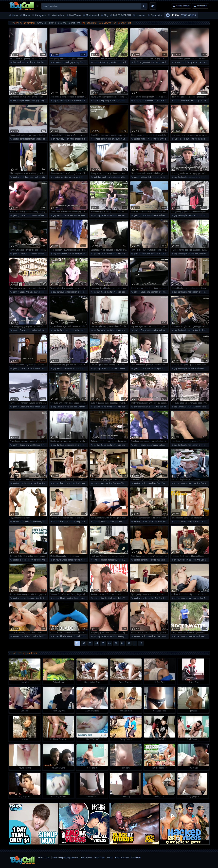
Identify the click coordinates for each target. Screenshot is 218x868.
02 (84, 643)
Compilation (208, 101)
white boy (97, 177)
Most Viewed (92, 15)
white (72, 139)
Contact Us (136, 858)
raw (199, 62)
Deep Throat (122, 483)
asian (67, 139)
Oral (78, 483)
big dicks (80, 177)
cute (144, 101)
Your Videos (183, 15)
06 (109, 643)
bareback (178, 62)
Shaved (37, 292)
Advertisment (86, 858)
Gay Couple (182, 177)
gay (175, 177)
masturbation (193, 177)
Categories (40, 15)
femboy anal (85, 62)
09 (129, 643)
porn (167, 139)
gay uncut (146, 62)
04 (97, 643)
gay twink (65, 62)
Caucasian (45, 369)
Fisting (149, 139)
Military (144, 177)
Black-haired (208, 330)
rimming (120, 62)
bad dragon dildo (33, 62)
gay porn (108, 139)
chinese (97, 139)
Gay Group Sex (62, 330)
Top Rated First (89, 23)
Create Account (183, 6)
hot (201, 101)
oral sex (202, 177)
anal (23, 62)
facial (115, 598)
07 (116, 643)
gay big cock (58, 101)
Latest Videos (58, 15)
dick (66, 177)
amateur (205, 62)
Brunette (162, 254)
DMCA (110, 858)
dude (150, 177)
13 (141, 643)
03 (90, 643)
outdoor (200, 598)
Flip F (103, 101)
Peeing (121, 636)
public (43, 292)
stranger (20, 101)
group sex (79, 139)
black (22, 177)
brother (27, 101)
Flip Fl (109, 101)
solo (27, 522)
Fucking (177, 139)
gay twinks (112, 62)
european (57, 62)
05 (103, 643)
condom (30, 483)
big (62, 177)
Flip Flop (97, 101)
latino (29, 636)
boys (27, 177)
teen (14, 101)
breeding (137, 101)
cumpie (96, 62)
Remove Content (122, 858)
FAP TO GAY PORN (122, 15)
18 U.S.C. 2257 (44, 858)
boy (102, 139)
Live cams (141, 15)
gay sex (72, 177)
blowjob (78, 254)
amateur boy (18, 139)
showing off (44, 177)
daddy (189, 62)
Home (15, 15)
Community (156, 15)
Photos (27, 15)
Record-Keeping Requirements (65, 858)
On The (168, 101)
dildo (127, 62)
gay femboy (75, 62)
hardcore (38, 483)
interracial (105, 522)
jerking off (34, 177)
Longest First (125, 23)
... (135, 643)
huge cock (69, 101)
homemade (186, 101)
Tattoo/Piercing (36, 522)
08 (122, 643)
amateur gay (151, 101)
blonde (23, 483)
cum (188, 139)
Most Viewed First (107, 23)
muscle (154, 62)
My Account (202, 6)
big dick (56, 177)
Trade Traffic (100, 858)
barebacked (115, 177)
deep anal (17, 62)
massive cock (79, 101)
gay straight (41, 101)
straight (137, 177)
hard (183, 139)
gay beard (162, 62)
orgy (62, 139)
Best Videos (75, 15)
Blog (106, 15)
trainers (103, 62)
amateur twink (139, 139)
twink (195, 62)
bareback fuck (29, 139)
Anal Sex (160, 101)
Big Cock (137, 62)
